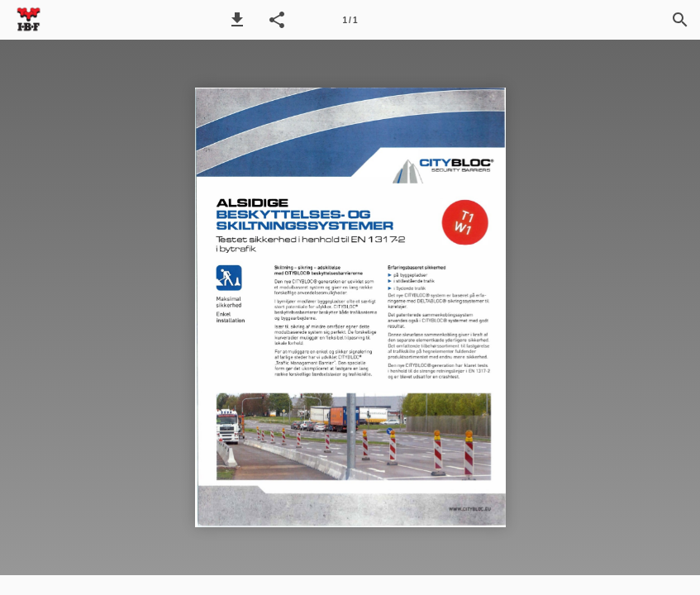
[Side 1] (350, 20)
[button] (237, 20)
